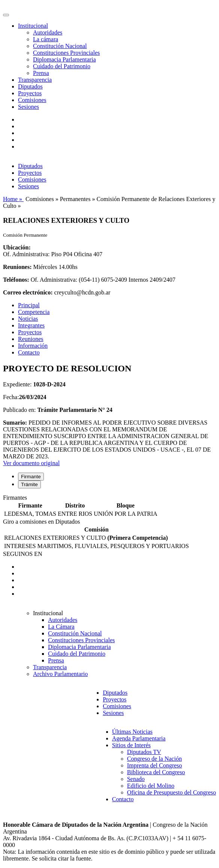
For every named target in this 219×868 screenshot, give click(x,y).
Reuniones (31, 339)
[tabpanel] (109, 506)
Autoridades (48, 32)
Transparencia (35, 80)
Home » (13, 199)
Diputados (30, 86)
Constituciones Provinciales (66, 53)
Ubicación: (17, 247)
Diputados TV (144, 752)
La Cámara (61, 627)
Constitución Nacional (60, 46)
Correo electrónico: (28, 292)
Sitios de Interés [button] (131, 745)
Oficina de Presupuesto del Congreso (172, 792)
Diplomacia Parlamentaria (64, 59)
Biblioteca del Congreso (156, 772)
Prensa (41, 73)
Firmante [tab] (31, 477)
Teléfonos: (16, 280)
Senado (136, 779)
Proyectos (30, 93)
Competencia (34, 312)
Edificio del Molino (151, 786)
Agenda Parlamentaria (139, 738)
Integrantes (31, 325)
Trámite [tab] (29, 484)
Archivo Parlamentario (60, 674)
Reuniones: (17, 267)
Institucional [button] (33, 26)
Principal (29, 305)
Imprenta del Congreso (155, 765)
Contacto (29, 352)
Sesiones (28, 107)
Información (33, 346)
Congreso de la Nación (154, 759)
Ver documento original (31, 463)
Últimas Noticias (132, 732)
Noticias (28, 319)
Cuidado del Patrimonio (62, 66)
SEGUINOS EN (22, 554)
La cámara (46, 39)
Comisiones (32, 100)
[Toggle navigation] (6, 15)
